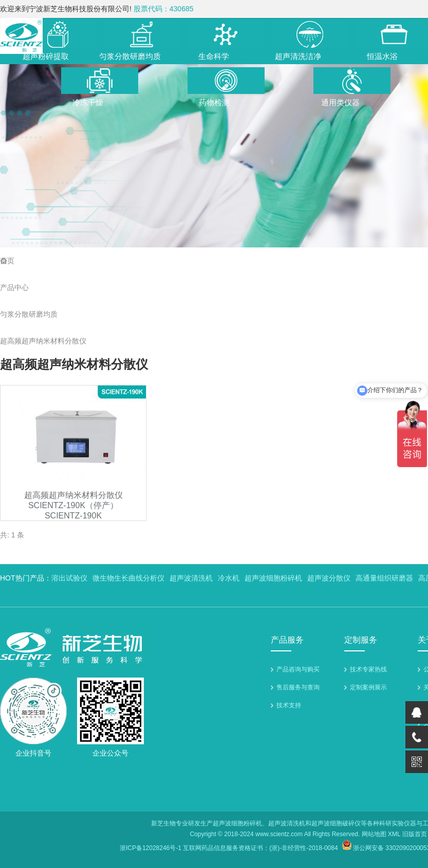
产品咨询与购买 (298, 669)
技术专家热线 (368, 669)
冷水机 (229, 578)
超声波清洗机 (191, 578)
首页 (7, 261)
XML (394, 834)
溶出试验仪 (69, 578)
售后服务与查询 (298, 687)
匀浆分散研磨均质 (29, 314)
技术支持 (289, 705)
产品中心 (14, 287)
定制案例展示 (368, 687)
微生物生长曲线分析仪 (128, 578)
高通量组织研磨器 (384, 578)
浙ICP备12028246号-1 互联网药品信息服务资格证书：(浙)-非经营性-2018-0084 (229, 848)
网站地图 (374, 834)
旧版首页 (415, 834)
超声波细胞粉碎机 (273, 578)
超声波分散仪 (329, 578)
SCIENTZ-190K (73, 516)
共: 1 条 (12, 535)
